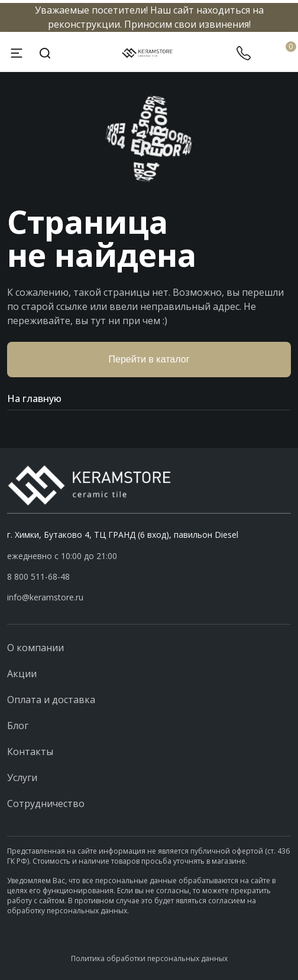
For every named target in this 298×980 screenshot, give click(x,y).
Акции (22, 674)
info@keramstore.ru (45, 597)
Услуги (22, 778)
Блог (18, 726)
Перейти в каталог (149, 359)
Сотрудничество (46, 803)
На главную (149, 398)
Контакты (30, 752)
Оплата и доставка (51, 700)
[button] (149, 577)
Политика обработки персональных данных (149, 958)
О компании (35, 648)
